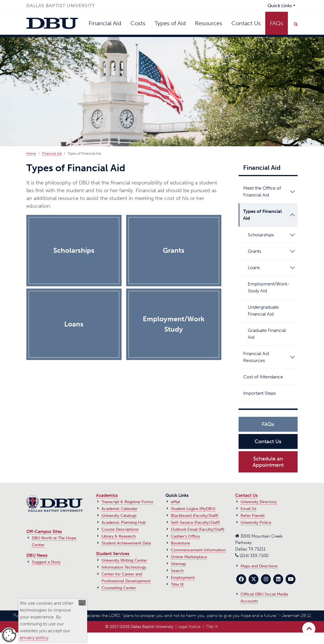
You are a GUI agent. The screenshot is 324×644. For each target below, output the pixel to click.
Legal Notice (189, 627)
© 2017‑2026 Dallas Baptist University (139, 627)
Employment (183, 578)
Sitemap (178, 564)
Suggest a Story (46, 562)
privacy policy (34, 638)
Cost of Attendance (265, 377)
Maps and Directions (259, 566)
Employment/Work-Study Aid (272, 287)
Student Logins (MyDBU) (193, 509)
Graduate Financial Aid (272, 334)
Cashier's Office (185, 536)
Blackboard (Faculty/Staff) (195, 516)
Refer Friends (253, 516)
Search (177, 571)
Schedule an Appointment (268, 462)
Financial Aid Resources (256, 357)
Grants (254, 251)
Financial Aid (105, 23)
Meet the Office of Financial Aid (262, 191)
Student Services (113, 554)
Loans (254, 267)
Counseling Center (119, 588)
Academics (107, 495)
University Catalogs (119, 516)
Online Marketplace (189, 557)
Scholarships (261, 235)
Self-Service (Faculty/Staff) (195, 523)
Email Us (248, 509)
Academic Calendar (119, 509)
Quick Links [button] (280, 6)
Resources (209, 23)
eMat (175, 502)
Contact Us (246, 23)
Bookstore (180, 543)
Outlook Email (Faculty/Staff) (198, 529)
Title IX (177, 584)
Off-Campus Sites (44, 532)
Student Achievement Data (126, 543)
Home (31, 153)
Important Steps (262, 393)
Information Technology (124, 567)
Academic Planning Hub (124, 523)
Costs (138, 23)
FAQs (277, 23)
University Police (256, 523)
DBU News (37, 555)
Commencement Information (198, 550)
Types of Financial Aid (262, 215)
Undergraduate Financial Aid (272, 311)
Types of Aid (170, 23)
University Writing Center (124, 560)
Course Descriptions (120, 529)
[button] (292, 192)
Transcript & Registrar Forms (127, 502)
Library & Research (119, 536)
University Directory (259, 502)
